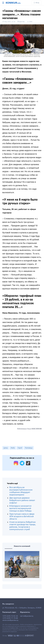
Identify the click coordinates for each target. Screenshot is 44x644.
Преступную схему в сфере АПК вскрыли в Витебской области (22, 516)
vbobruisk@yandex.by (10, 620)
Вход (36, 3)
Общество (21, 22)
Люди (13, 448)
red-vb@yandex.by (27, 616)
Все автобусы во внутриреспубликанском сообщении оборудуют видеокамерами (21, 491)
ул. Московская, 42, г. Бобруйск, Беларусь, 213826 (22, 608)
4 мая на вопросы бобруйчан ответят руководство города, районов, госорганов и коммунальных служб (23, 526)
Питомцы (29, 448)
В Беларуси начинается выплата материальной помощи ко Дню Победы (20, 508)
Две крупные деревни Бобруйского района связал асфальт (22, 500)
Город (20, 448)
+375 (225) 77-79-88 (10, 618)
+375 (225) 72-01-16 (10, 616)
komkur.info (14, 628)
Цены (6, 448)
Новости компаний (22, 546)
